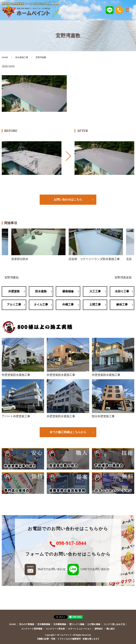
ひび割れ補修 (94, 624)
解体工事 (122, 304)
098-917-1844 (71, 543)
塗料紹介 (99, 629)
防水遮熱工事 (22, 57)
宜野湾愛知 (12, 277)
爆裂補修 (68, 291)
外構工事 (68, 304)
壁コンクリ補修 (77, 624)
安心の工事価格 (27, 624)
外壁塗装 (14, 291)
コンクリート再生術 (55, 629)
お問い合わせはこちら (68, 199)
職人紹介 (111, 629)
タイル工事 (41, 304)
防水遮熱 (41, 291)
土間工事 (95, 304)
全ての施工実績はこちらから (68, 432)
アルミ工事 (14, 304)
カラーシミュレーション (80, 629)
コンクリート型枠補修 (32, 629)
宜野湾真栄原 (123, 277)
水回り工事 (122, 291)
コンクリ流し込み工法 (114, 624)
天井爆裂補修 (60, 624)
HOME (5, 57)
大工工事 (95, 291)
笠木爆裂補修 (44, 624)
